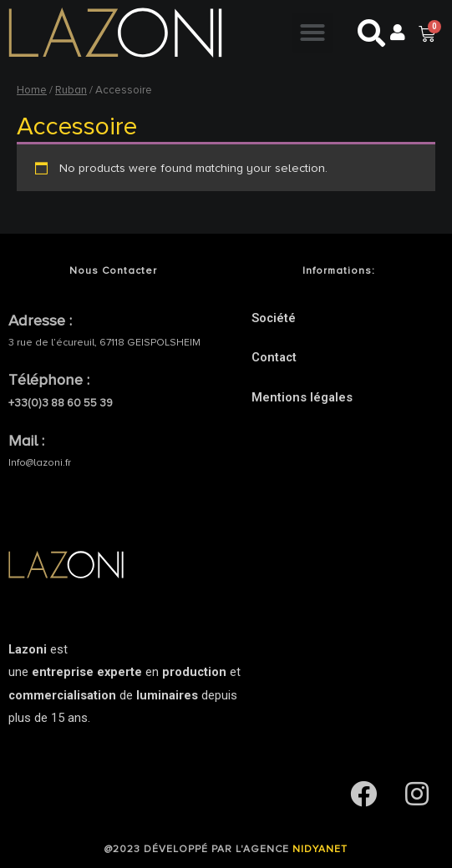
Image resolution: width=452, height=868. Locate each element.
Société (274, 318)
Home (32, 90)
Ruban (71, 90)
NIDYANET (320, 849)
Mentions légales (302, 397)
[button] (312, 33)
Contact (274, 357)
